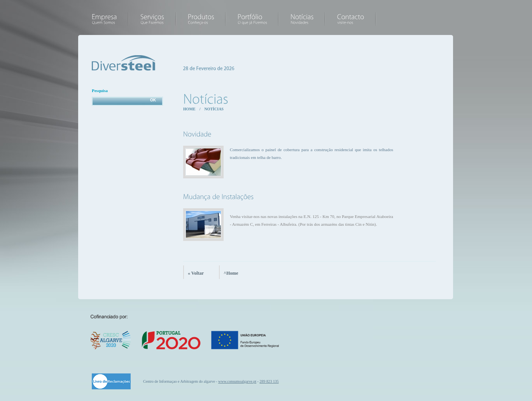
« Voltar (196, 273)
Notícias (214, 109)
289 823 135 (269, 381)
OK (153, 100)
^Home (231, 273)
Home (189, 109)
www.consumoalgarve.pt (237, 381)
